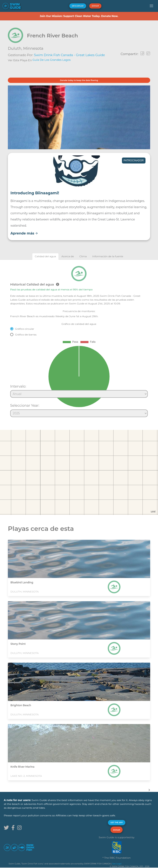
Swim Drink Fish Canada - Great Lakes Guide (69, 55)
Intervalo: (18, 386)
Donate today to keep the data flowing (79, 80)
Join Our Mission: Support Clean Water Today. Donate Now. (79, 16)
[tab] (45, 256)
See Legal (117, 864)
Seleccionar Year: (25, 405)
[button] (151, 6)
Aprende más (24, 233)
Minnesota (33, 48)
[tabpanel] (79, 340)
